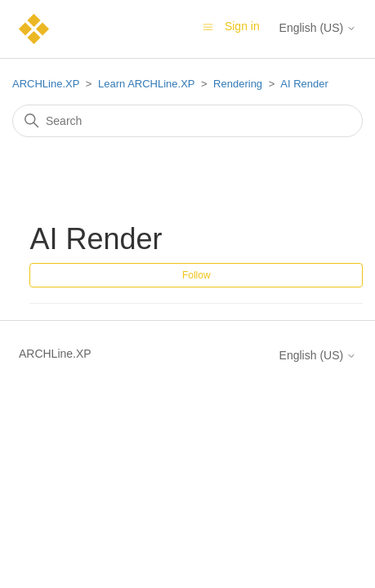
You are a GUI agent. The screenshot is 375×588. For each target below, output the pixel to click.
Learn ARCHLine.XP (146, 84)
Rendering (238, 84)
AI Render (304, 84)
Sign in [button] (242, 26)
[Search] (187, 121)
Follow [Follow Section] (196, 275)
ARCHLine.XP (46, 84)
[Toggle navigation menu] (208, 26)
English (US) (318, 28)
